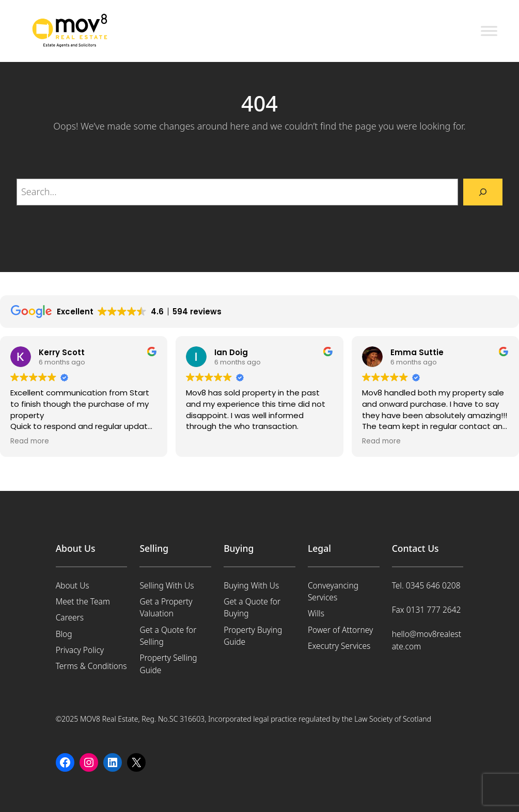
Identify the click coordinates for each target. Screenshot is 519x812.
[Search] (483, 192)
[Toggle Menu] (489, 31)
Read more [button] (30, 441)
